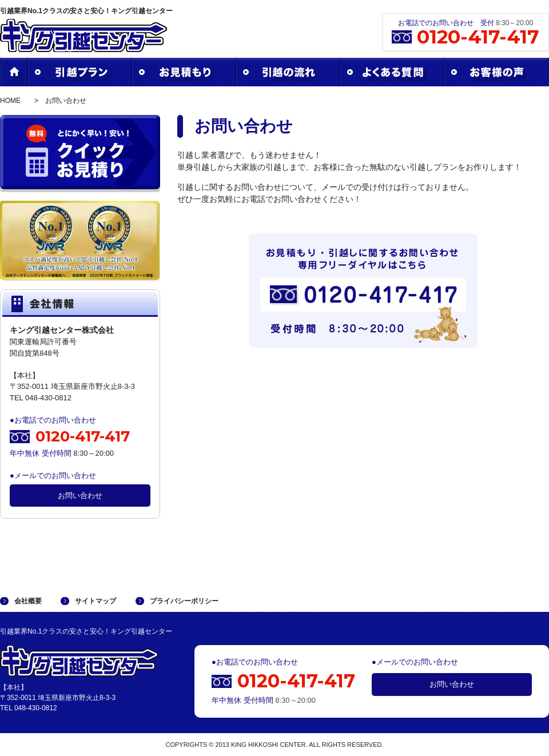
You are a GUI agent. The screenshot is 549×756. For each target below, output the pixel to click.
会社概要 (28, 601)
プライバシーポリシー (184, 601)
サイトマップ (96, 601)
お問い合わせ (80, 496)
